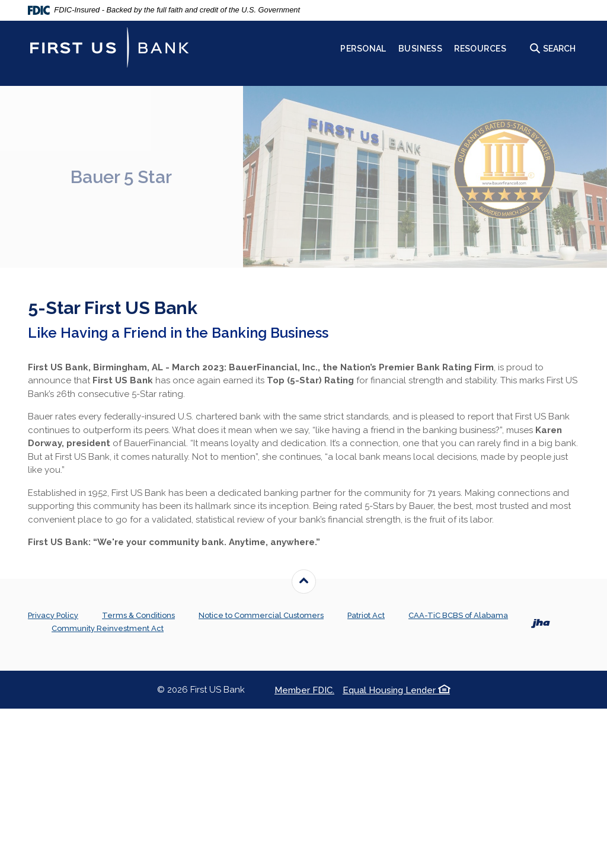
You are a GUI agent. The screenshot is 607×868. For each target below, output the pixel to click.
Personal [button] (363, 49)
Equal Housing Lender (396, 690)
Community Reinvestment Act (108, 628)
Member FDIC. (304, 690)
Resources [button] (480, 49)
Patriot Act (366, 615)
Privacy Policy (53, 615)
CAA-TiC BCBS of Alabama (458, 615)
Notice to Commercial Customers (261, 615)
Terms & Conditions (138, 615)
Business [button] (420, 49)
